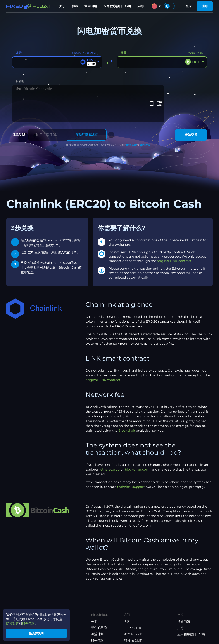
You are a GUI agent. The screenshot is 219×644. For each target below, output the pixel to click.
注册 (205, 6)
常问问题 (91, 6)
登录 (189, 6)
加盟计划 (97, 609)
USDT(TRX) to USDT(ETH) (144, 628)
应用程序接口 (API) (117, 6)
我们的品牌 (99, 602)
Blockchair (127, 405)
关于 (62, 6)
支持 (140, 6)
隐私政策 (145, 119)
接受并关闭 (38, 633)
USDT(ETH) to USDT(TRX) (144, 634)
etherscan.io (110, 444)
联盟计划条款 (100, 628)
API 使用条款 (100, 634)
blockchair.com (137, 444)
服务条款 (131, 119)
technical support (131, 461)
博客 (75, 6)
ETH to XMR (133, 615)
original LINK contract (174, 235)
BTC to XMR (133, 609)
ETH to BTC (133, 622)
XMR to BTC (133, 603)
